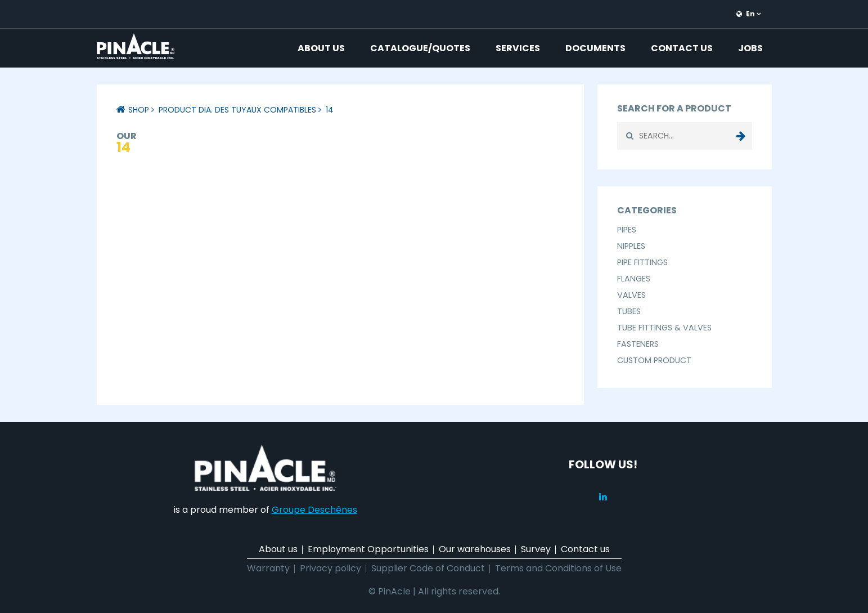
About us (321, 48)
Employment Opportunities (368, 549)
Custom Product (654, 360)
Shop (139, 110)
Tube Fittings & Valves (664, 328)
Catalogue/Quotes (420, 48)
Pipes (627, 230)
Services (518, 48)
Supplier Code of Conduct (428, 568)
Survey (536, 549)
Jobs (750, 48)
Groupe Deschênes (314, 510)
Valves (631, 295)
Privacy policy (330, 568)
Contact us (682, 48)
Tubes (629, 311)
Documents (595, 48)
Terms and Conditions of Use (558, 568)
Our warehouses (475, 549)
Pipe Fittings (642, 262)
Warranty (268, 568)
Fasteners (638, 344)
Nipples (631, 246)
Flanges (634, 279)
